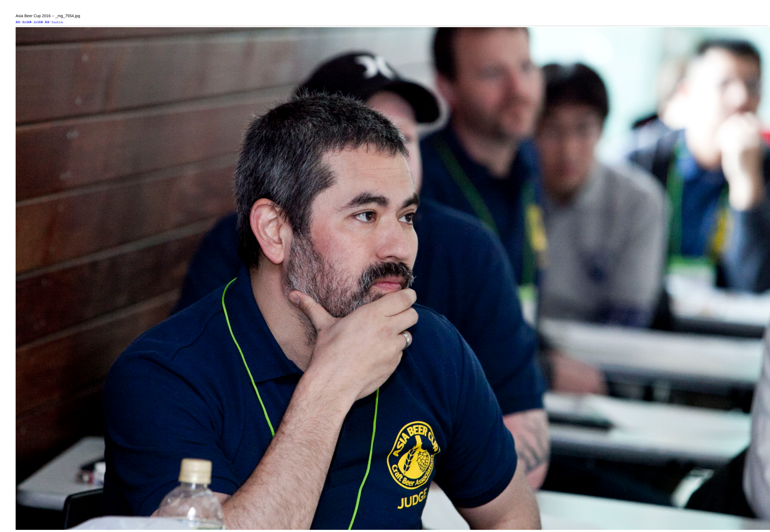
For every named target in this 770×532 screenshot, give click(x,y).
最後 (47, 22)
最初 (18, 22)
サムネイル (57, 22)
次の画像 (38, 22)
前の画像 (27, 22)
